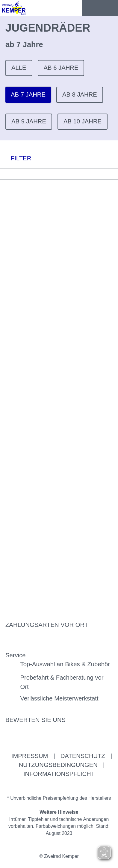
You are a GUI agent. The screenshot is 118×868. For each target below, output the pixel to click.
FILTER (16, 158)
